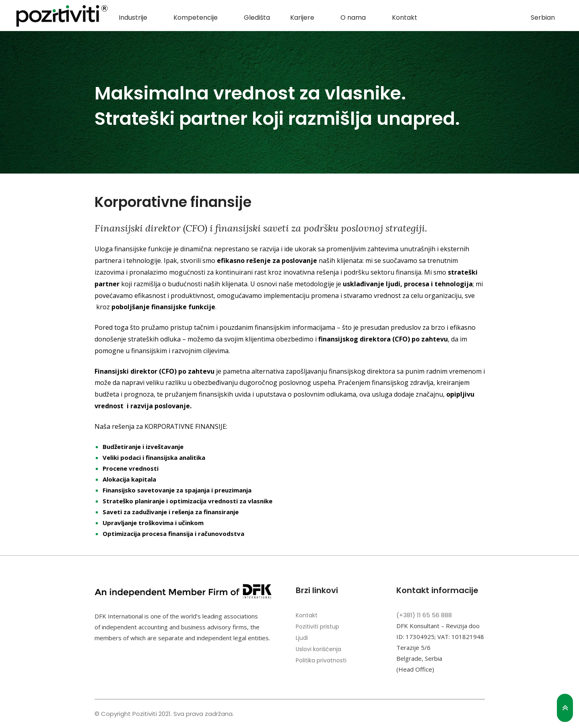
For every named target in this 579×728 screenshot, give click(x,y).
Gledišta (257, 18)
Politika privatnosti (321, 660)
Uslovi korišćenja (318, 649)
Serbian (543, 18)
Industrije (133, 18)
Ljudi (302, 638)
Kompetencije (196, 18)
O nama (353, 18)
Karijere (302, 18)
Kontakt (405, 18)
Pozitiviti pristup (317, 627)
